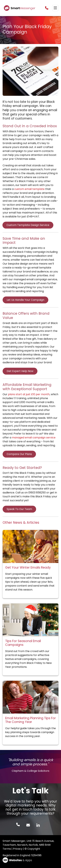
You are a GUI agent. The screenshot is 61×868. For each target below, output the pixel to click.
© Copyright (32, 849)
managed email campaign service (34, 438)
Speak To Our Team (19, 509)
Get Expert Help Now (20, 371)
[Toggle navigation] (55, 8)
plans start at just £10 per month (29, 394)
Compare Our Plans (19, 454)
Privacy (18, 849)
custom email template (29, 189)
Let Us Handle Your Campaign (25, 300)
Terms (7, 849)
